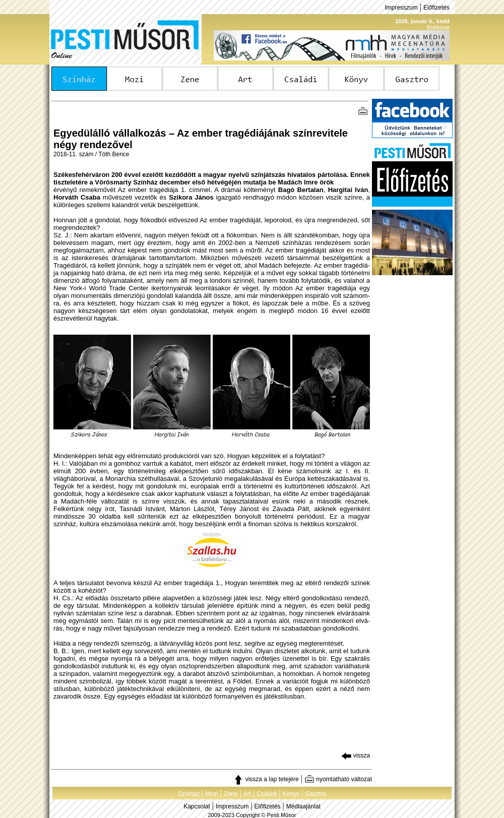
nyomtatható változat (338, 779)
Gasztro (316, 794)
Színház (189, 794)
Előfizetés (436, 8)
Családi (267, 794)
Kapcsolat (197, 806)
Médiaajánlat (303, 806)
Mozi (212, 794)
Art (247, 794)
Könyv (291, 794)
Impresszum (401, 8)
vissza (356, 756)
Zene (231, 794)
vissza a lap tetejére (266, 779)
